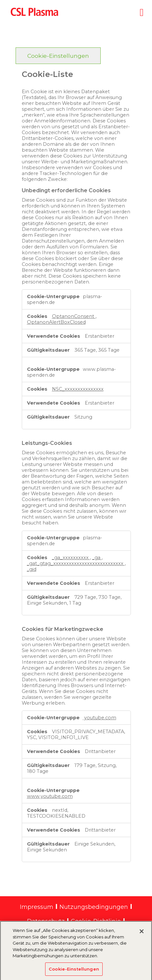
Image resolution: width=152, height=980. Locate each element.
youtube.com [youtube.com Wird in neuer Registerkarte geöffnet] (100, 718)
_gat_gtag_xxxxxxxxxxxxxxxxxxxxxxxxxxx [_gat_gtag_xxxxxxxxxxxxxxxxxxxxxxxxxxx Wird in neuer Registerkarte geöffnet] (76, 563)
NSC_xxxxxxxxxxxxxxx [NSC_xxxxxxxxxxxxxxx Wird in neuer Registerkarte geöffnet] (78, 389)
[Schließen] (142, 934)
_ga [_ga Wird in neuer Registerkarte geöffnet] (97, 558)
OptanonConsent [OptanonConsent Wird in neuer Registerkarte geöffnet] (74, 316)
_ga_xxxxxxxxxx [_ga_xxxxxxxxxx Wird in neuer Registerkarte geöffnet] (71, 558)
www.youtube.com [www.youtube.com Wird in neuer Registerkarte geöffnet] (50, 796)
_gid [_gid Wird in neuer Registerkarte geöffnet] (32, 569)
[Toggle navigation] (142, 11)
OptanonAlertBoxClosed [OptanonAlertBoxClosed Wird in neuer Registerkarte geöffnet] (56, 322)
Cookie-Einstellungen (58, 56)
